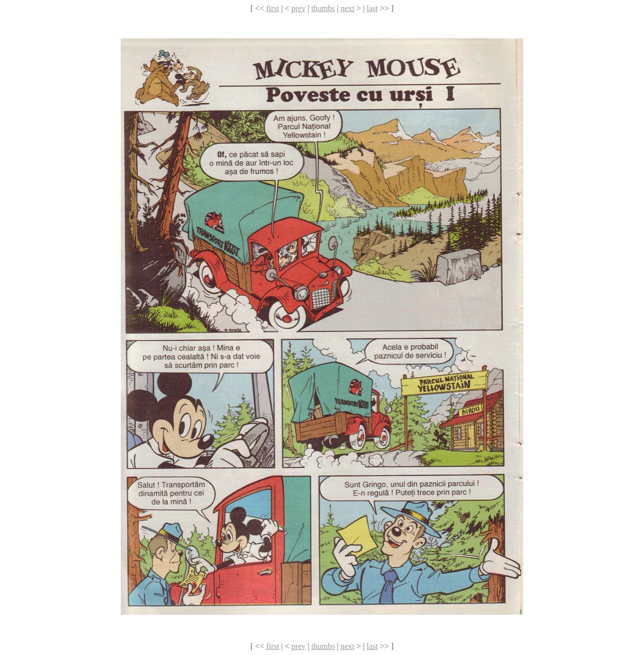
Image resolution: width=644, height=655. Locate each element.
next (348, 8)
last (372, 8)
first (273, 8)
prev (298, 8)
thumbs (323, 8)
